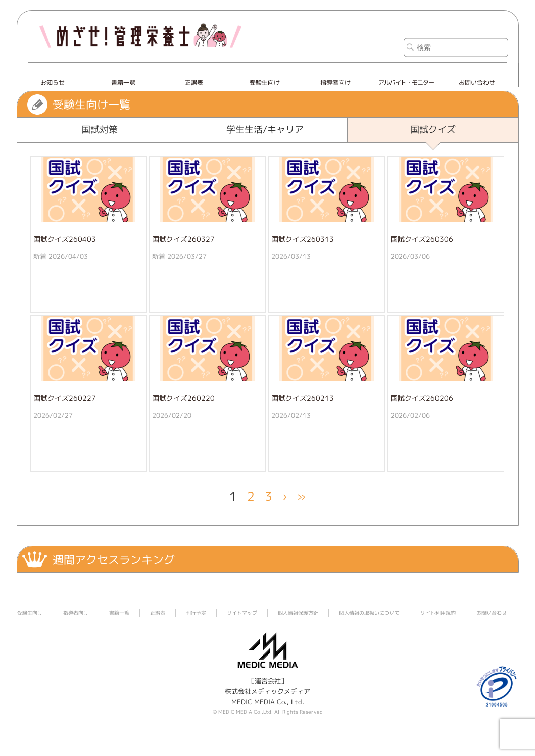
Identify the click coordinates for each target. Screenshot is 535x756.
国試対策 (100, 130)
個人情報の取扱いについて (369, 613)
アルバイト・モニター (406, 83)
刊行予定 (196, 613)
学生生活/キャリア (265, 130)
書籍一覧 (123, 83)
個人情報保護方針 (298, 613)
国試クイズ (433, 130)
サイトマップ (242, 613)
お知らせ (53, 83)
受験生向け (265, 83)
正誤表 (194, 83)
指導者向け (335, 83)
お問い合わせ (477, 83)
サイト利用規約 (438, 613)
